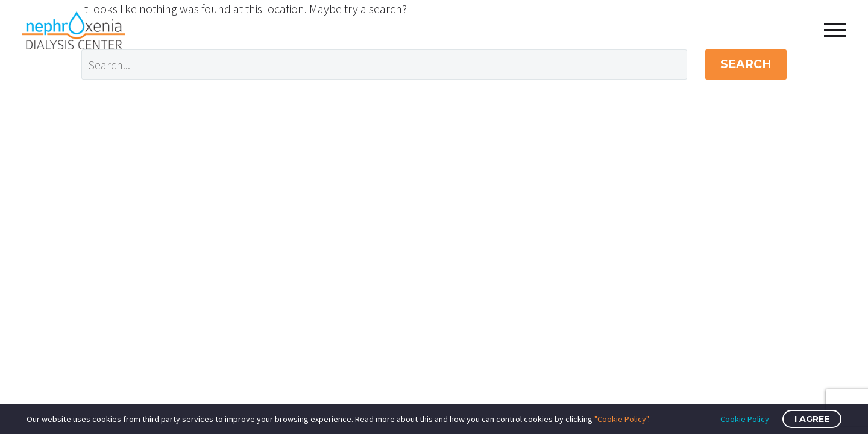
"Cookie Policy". (622, 419)
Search (746, 64)
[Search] (384, 64)
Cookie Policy (745, 419)
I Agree (812, 419)
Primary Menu (835, 30)
